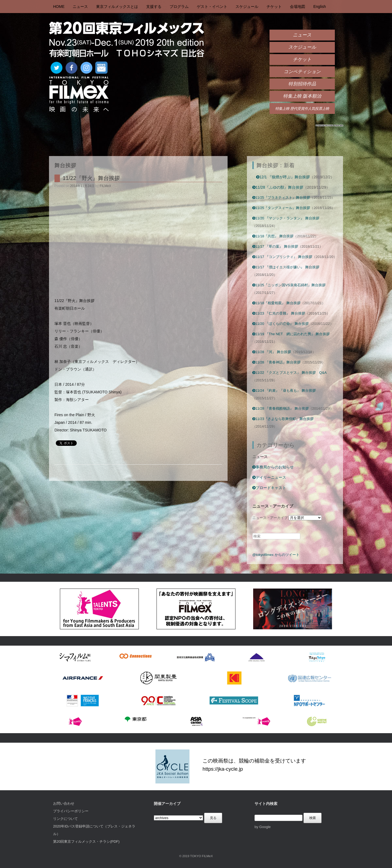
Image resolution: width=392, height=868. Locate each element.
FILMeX (105, 186)
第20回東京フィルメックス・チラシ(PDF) (86, 841)
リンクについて (65, 819)
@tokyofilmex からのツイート (276, 555)
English (320, 7)
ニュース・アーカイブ (270, 518)
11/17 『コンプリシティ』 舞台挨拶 (282, 257)
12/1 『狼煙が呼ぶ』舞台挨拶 (283, 177)
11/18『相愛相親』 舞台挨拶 (276, 303)
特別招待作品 (302, 84)
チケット (274, 7)
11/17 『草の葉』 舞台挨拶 (275, 246)
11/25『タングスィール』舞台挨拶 (281, 208)
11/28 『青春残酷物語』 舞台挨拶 (281, 408)
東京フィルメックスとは (117, 7)
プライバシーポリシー (71, 811)
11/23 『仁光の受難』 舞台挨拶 (279, 313)
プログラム (179, 7)
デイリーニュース (269, 477)
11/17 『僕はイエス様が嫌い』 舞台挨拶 (286, 267)
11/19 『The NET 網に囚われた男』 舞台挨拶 (291, 334)
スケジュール (247, 7)
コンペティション (302, 72)
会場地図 (298, 7)
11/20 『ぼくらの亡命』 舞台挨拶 (281, 324)
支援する (154, 7)
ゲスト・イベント (212, 7)
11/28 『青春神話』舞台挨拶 (276, 362)
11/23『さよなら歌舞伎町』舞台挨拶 (283, 419)
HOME (59, 7)
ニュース (80, 7)
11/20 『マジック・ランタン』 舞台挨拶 (286, 218)
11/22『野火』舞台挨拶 (91, 178)
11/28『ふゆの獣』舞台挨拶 (278, 187)
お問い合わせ (64, 803)
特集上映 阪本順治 (302, 96)
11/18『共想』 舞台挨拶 (273, 236)
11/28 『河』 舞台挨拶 (272, 352)
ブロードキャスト (269, 488)
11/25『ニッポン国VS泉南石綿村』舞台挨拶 (289, 285)
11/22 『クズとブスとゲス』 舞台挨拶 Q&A (290, 373)
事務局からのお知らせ (273, 467)
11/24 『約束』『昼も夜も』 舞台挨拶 (284, 391)
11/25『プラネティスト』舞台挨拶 (281, 197)
